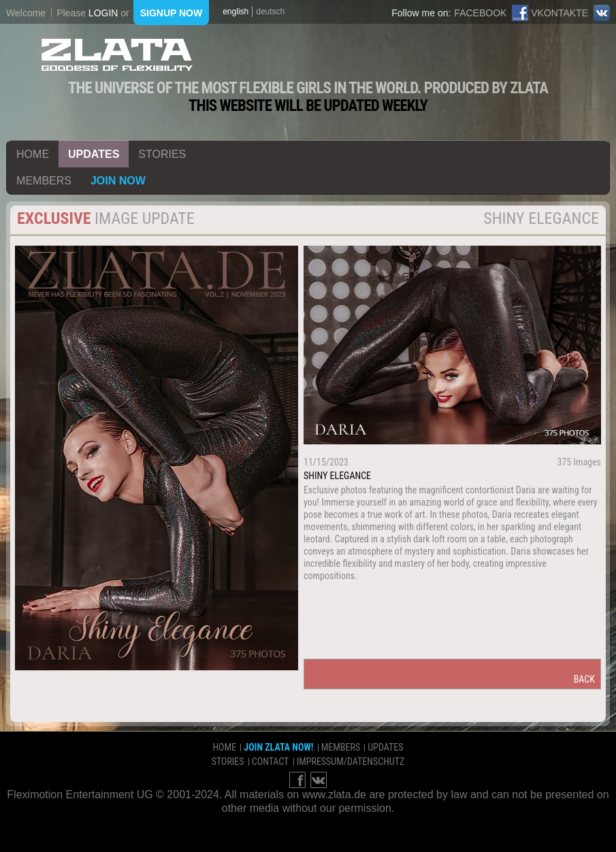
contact (271, 761)
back (584, 679)
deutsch (270, 12)
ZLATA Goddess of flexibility (117, 55)
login (103, 13)
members (44, 181)
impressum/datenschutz (351, 761)
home (33, 154)
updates (94, 154)
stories (162, 154)
